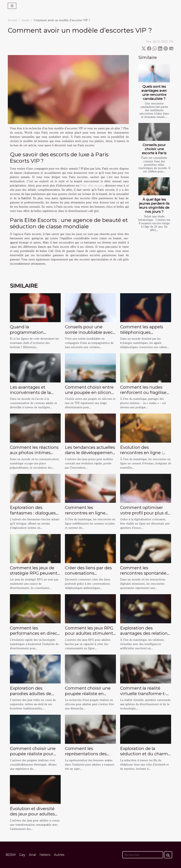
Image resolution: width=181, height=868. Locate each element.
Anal (32, 855)
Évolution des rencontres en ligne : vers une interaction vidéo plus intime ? (141, 455)
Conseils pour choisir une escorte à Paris (154, 149)
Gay (22, 855)
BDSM (11, 855)
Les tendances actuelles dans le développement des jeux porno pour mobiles (90, 455)
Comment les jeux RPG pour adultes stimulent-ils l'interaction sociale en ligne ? (90, 636)
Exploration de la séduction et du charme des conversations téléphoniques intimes (145, 757)
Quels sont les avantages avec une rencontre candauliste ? (154, 93)
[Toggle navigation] (12, 6)
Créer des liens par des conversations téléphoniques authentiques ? (88, 576)
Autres (25, 20)
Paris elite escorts (92, 185)
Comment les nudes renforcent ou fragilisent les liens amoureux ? (146, 393)
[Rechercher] (143, 855)
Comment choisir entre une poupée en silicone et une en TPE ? (89, 393)
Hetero (45, 855)
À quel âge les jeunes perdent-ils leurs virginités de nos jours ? (154, 205)
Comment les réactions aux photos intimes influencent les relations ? (35, 455)
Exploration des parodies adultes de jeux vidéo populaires (32, 694)
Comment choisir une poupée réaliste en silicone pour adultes (88, 694)
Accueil (12, 20)
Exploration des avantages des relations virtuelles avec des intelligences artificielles (145, 636)
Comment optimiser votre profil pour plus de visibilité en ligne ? (145, 513)
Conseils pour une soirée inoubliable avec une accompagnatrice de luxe (89, 335)
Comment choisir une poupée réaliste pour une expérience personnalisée (33, 757)
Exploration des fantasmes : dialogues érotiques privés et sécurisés (33, 516)
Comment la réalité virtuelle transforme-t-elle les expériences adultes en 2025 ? (143, 696)
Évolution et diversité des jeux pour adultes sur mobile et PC (32, 814)
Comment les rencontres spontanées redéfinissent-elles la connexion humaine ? (144, 576)
